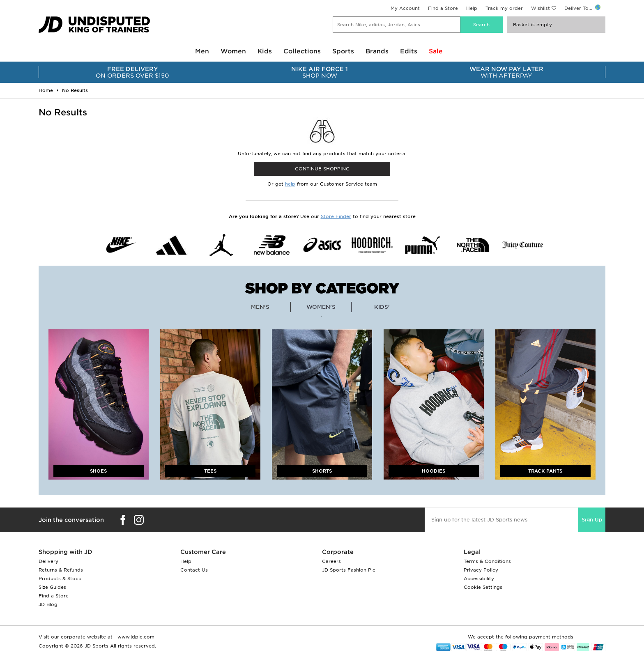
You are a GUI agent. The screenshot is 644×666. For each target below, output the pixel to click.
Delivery (48, 561)
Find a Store (443, 8)
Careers (331, 561)
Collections (302, 51)
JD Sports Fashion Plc (349, 570)
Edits (409, 51)
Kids (265, 51)
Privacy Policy (481, 570)
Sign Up (592, 520)
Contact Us (194, 570)
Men (202, 51)
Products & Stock (60, 579)
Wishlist (540, 8)
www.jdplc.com (135, 637)
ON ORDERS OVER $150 (132, 72)
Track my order (504, 8)
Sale (436, 51)
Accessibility (479, 579)
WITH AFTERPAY (507, 72)
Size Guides (52, 587)
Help (472, 8)
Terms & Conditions (487, 561)
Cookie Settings (483, 587)
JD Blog (48, 604)
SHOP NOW (319, 72)
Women (233, 51)
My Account (405, 8)
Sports (343, 51)
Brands (377, 51)
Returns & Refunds (61, 570)
